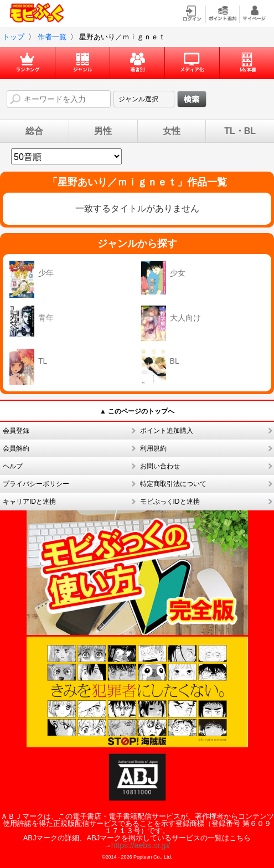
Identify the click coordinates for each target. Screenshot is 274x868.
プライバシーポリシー (36, 484)
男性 (103, 131)
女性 (172, 131)
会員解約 (16, 448)
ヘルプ (13, 466)
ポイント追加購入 (167, 431)
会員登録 (16, 431)
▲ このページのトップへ (137, 411)
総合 (34, 131)
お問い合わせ (160, 466)
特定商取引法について (173, 484)
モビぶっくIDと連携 (170, 502)
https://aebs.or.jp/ (141, 845)
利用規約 (153, 448)
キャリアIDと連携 (29, 502)
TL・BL (240, 131)
